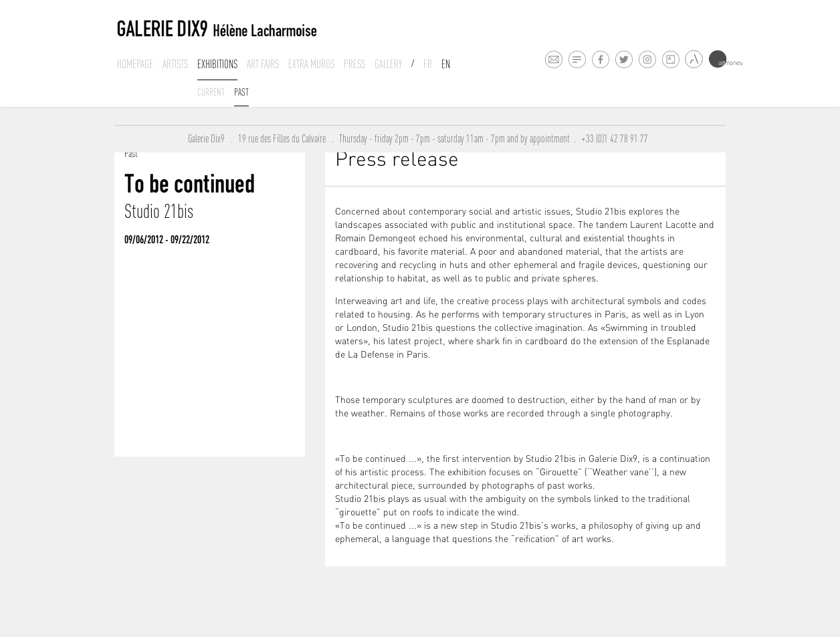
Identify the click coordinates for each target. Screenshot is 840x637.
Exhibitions (217, 64)
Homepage (135, 64)
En (446, 64)
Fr (428, 64)
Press (354, 64)
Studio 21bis (159, 211)
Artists (175, 64)
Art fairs (263, 64)
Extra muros (311, 64)
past (241, 92)
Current (211, 92)
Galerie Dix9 (209, 139)
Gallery (388, 64)
